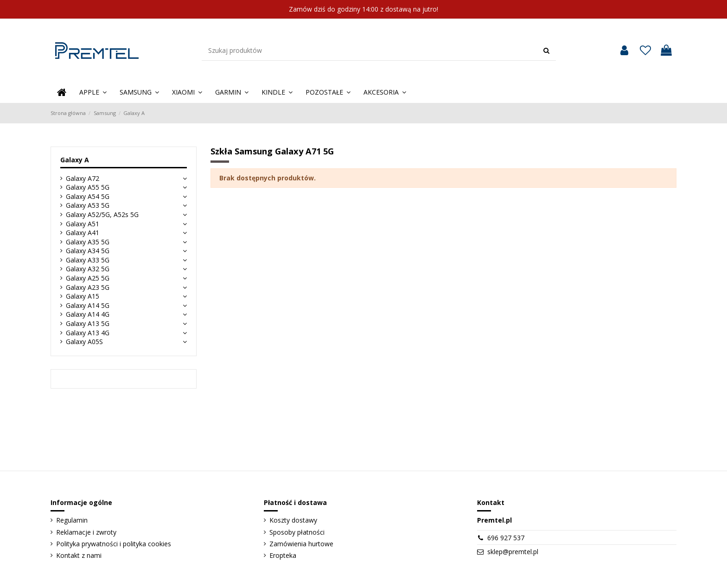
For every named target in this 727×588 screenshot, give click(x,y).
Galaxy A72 (83, 178)
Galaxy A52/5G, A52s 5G (102, 214)
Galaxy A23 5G (88, 287)
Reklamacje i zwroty (86, 532)
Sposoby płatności (297, 532)
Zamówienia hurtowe (301, 544)
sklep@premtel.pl (513, 552)
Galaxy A (75, 160)
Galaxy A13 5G (88, 323)
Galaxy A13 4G (88, 333)
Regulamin (72, 520)
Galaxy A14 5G (88, 305)
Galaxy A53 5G (88, 205)
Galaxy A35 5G (88, 242)
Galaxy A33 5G (88, 260)
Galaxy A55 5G (88, 187)
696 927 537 (506, 538)
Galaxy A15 (83, 296)
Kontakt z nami (79, 555)
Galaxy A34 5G (88, 251)
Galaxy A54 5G (88, 196)
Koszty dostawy (293, 520)
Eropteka (283, 555)
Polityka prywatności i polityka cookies (114, 544)
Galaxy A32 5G (88, 269)
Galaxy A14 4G (88, 314)
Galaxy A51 (83, 224)
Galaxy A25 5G (88, 278)
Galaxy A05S (84, 342)
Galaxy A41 (83, 233)
